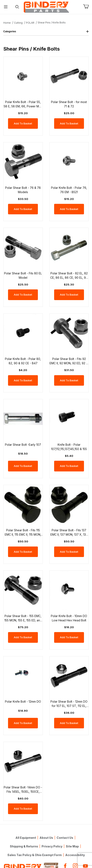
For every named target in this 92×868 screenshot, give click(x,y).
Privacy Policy (52, 846)
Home (7, 23)
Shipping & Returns (24, 846)
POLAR (30, 23)
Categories (46, 31)
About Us (46, 838)
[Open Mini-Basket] (87, 7)
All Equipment (26, 838)
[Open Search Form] (17, 7)
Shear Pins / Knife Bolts (52, 23)
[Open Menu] (6, 7)
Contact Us (65, 838)
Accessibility (75, 855)
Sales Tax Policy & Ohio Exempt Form (35, 855)
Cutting (18, 23)
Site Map (72, 846)
